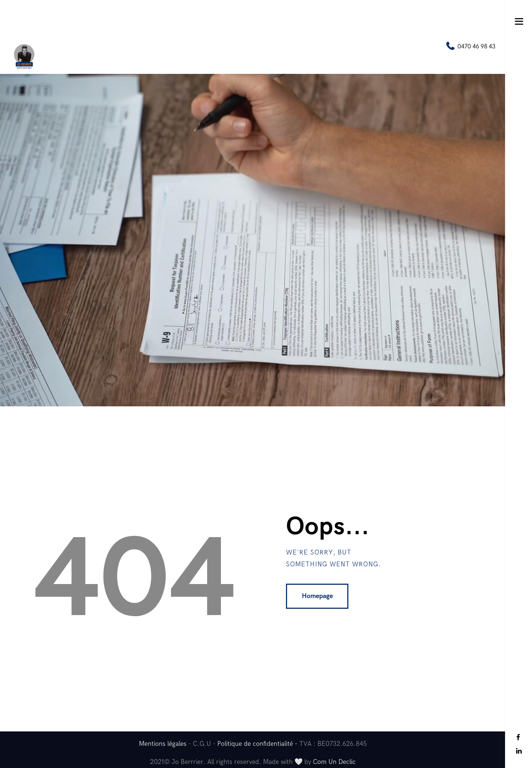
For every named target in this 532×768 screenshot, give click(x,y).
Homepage (317, 596)
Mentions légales (163, 744)
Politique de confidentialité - (258, 744)
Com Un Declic (334, 762)
